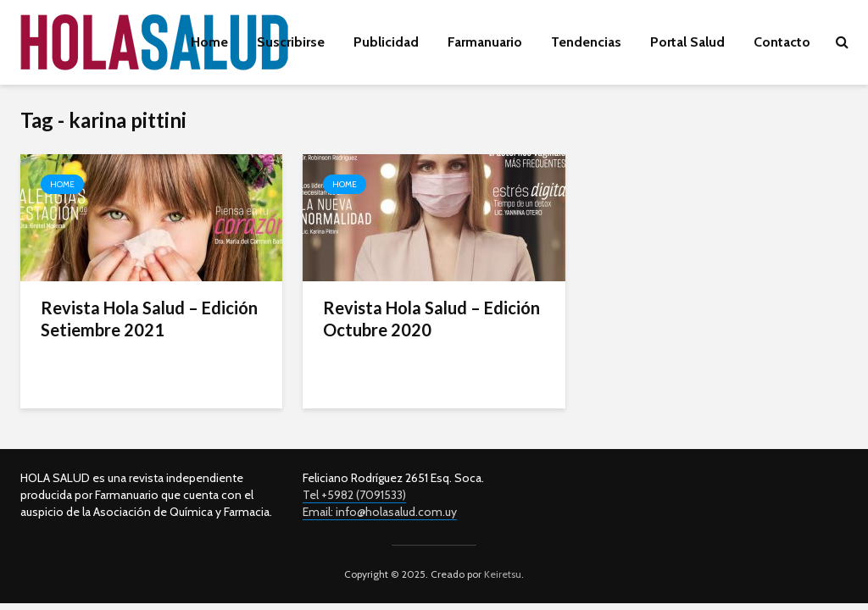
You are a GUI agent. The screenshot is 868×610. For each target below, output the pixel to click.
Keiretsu (501, 574)
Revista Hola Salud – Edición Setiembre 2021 (149, 319)
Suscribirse (291, 42)
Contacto (782, 42)
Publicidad (386, 42)
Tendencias (586, 42)
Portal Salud (687, 42)
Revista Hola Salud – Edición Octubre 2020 (431, 319)
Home (209, 42)
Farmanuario (485, 42)
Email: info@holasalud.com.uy (380, 512)
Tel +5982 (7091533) (354, 495)
